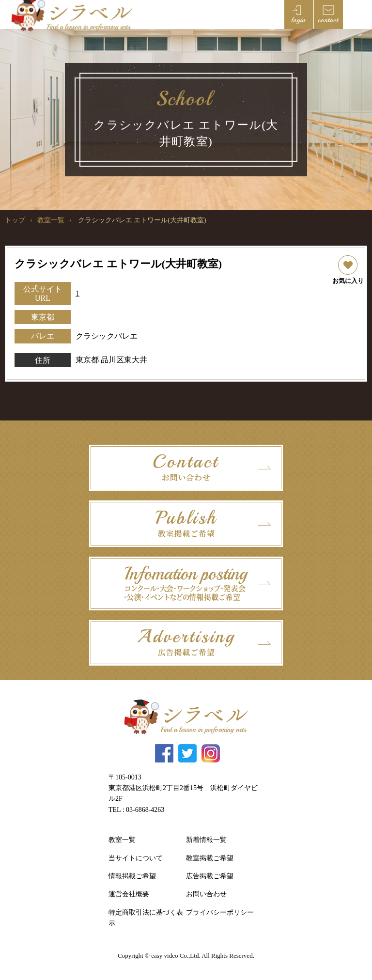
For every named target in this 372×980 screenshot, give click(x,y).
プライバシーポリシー (220, 912)
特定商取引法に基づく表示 (146, 918)
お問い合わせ (206, 894)
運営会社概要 (129, 894)
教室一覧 (51, 220)
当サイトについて (136, 858)
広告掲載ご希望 (210, 876)
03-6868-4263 (145, 810)
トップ (15, 220)
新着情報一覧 (206, 840)
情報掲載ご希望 (132, 876)
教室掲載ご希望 (210, 858)
